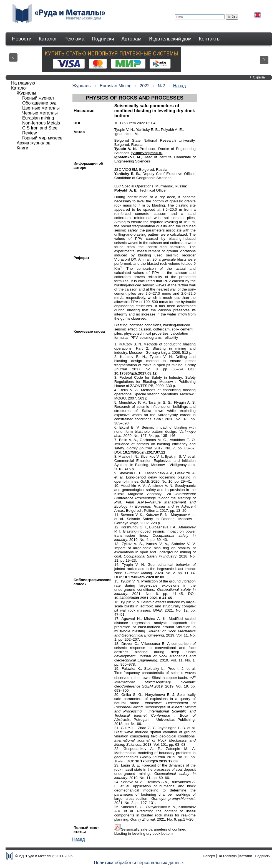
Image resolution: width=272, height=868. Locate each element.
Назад (180, 86)
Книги (22, 148)
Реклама (75, 39)
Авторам (131, 39)
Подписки (103, 39)
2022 (145, 86)
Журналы (82, 86)
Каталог (48, 39)
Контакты (210, 39)
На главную (23, 83)
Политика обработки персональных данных (139, 863)
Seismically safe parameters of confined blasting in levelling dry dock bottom (150, 831)
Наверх (209, 856)
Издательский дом (170, 39)
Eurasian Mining (116, 86)
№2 (161, 86)
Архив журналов (34, 143)
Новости (22, 39)
